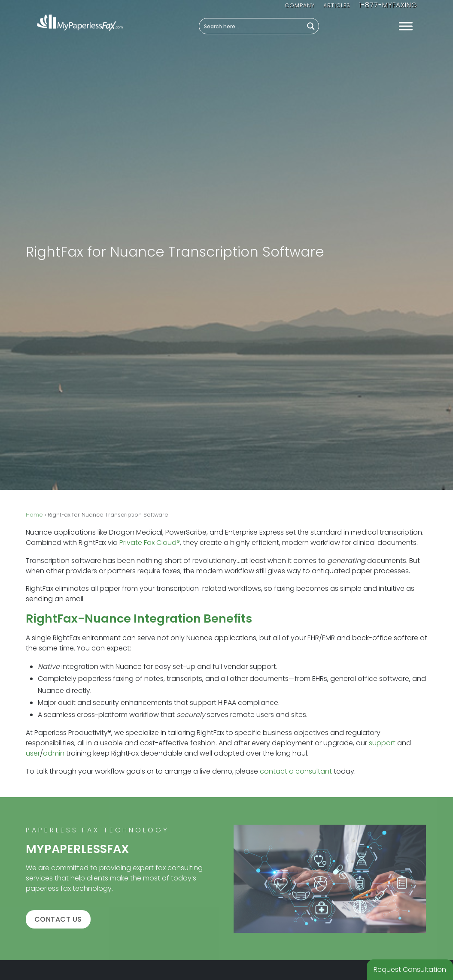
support (382, 743)
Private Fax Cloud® (150, 543)
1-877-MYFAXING (388, 5)
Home (34, 515)
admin (54, 753)
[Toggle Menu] (406, 26)
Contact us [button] (58, 919)
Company (300, 5)
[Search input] (252, 26)
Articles (337, 5)
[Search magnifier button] (311, 26)
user (33, 753)
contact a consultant (296, 771)
